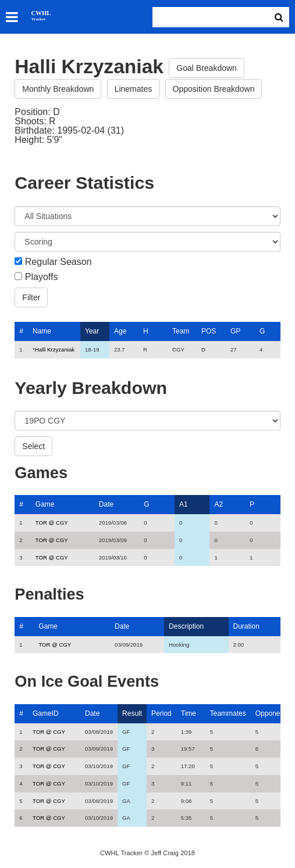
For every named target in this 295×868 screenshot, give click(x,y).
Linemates (134, 89)
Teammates (228, 713)
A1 (184, 504)
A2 (218, 504)
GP (235, 331)
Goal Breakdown (207, 68)
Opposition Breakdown (214, 89)
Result (132, 713)
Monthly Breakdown (58, 89)
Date (106, 504)
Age (120, 331)
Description (186, 626)
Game (45, 504)
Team (181, 331)
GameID (46, 713)
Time (189, 713)
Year (92, 331)
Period (161, 713)
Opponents (273, 713)
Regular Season (58, 262)
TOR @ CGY (52, 523)
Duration (246, 626)
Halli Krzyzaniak (55, 349)
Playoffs (42, 277)
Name (42, 331)
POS (209, 331)
